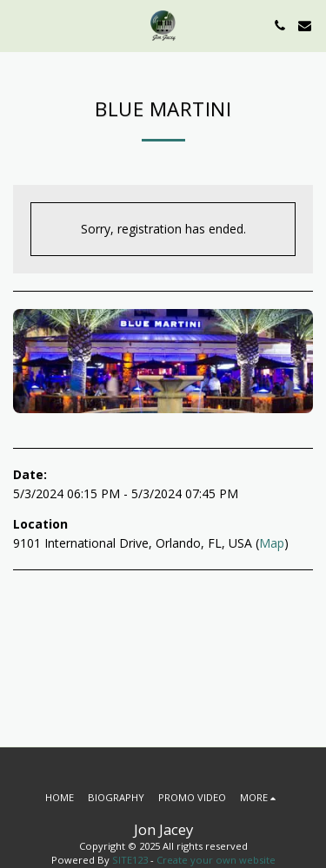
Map (272, 543)
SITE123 (130, 860)
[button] (19, 25)
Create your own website (216, 860)
